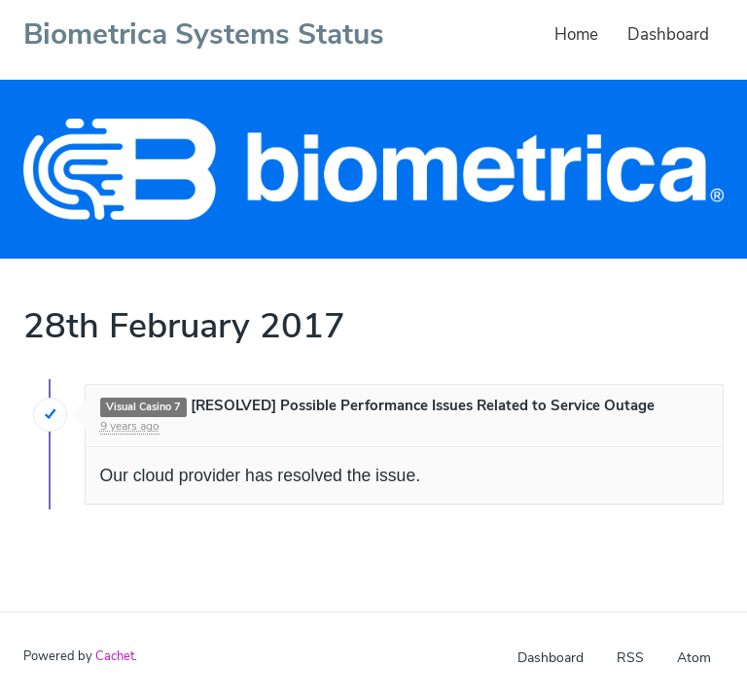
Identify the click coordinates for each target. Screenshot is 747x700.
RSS (630, 658)
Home (576, 35)
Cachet (115, 656)
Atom (694, 658)
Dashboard (668, 35)
